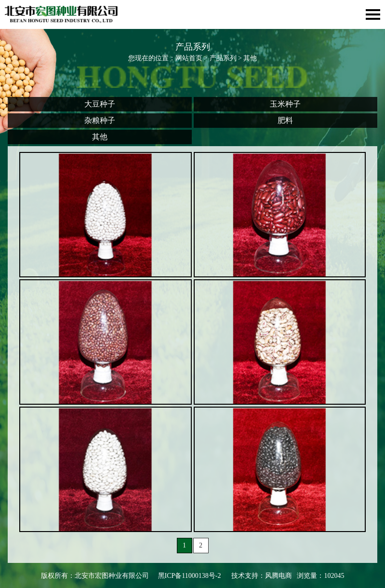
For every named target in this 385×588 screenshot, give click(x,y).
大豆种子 (100, 104)
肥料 (285, 120)
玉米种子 (285, 104)
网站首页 (189, 58)
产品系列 (223, 58)
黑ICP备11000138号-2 (190, 576)
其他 (100, 137)
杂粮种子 (100, 120)
